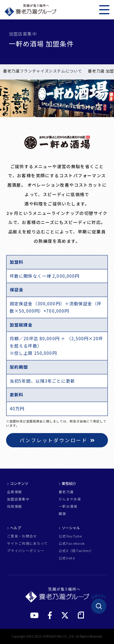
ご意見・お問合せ (22, 536)
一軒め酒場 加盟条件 (24, 71)
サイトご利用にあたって (28, 543)
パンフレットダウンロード (57, 440)
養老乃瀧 (66, 492)
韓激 (62, 514)
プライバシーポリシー (26, 551)
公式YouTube (70, 536)
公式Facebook (72, 543)
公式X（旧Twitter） (76, 551)
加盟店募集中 (18, 499)
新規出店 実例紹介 (66, 71)
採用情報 (14, 506)
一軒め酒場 (68, 506)
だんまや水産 (70, 499)
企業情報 (14, 492)
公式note (67, 558)
